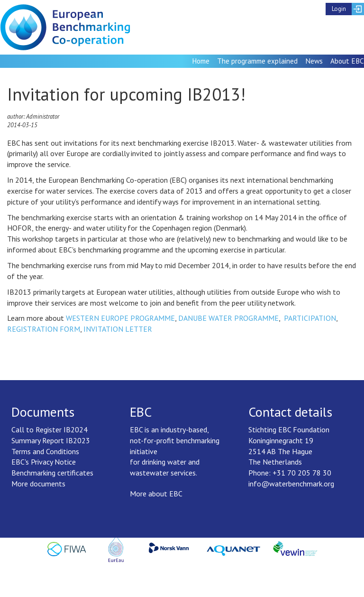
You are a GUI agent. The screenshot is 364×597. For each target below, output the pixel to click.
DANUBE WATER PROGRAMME (228, 318)
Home (201, 61)
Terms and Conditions (45, 451)
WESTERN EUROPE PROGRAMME (120, 318)
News (314, 61)
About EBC (347, 61)
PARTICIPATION (310, 318)
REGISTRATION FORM (44, 329)
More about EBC (156, 494)
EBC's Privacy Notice (44, 462)
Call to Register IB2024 (50, 429)
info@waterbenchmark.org (291, 484)
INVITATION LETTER (118, 329)
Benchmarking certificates (52, 473)
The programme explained (257, 61)
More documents (38, 484)
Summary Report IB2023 (51, 440)
